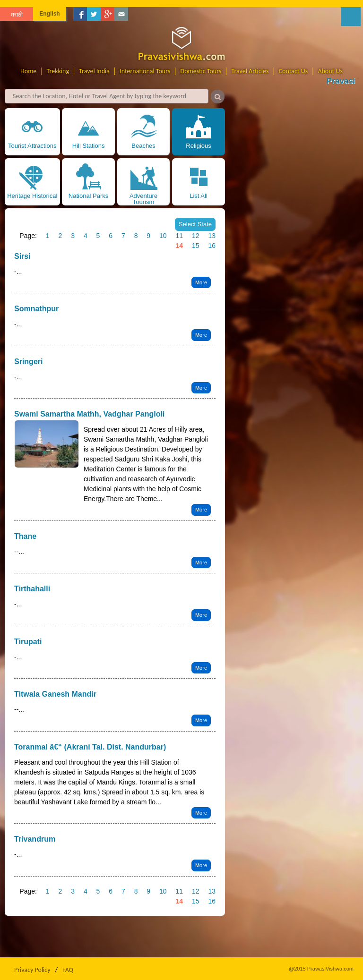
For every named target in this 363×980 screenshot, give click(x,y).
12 (196, 236)
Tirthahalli (32, 589)
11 (179, 236)
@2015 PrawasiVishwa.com (321, 969)
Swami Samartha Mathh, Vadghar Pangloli (89, 414)
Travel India (94, 71)
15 (196, 246)
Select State (195, 224)
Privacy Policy (32, 970)
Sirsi (22, 256)
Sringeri (28, 362)
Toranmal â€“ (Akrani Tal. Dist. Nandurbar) (90, 747)
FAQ (68, 970)
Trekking (58, 71)
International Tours (145, 71)
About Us (330, 71)
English (49, 14)
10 (163, 236)
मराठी (17, 15)
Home (28, 71)
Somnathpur (36, 309)
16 (212, 246)
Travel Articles (250, 71)
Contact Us (294, 71)
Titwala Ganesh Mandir (55, 694)
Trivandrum (35, 839)
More (201, 282)
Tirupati (28, 642)
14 (179, 246)
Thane (25, 536)
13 (212, 236)
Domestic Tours (201, 71)
